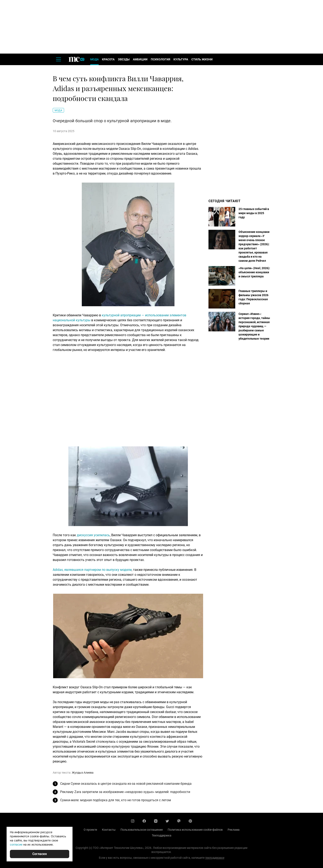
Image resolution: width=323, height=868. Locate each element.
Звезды (124, 59)
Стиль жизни (202, 59)
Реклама (234, 830)
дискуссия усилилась (93, 535)
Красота (108, 59)
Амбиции (140, 59)
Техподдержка (162, 835)
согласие (16, 844)
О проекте (90, 830)
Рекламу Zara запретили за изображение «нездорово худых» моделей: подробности (125, 792)
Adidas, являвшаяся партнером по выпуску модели (92, 570)
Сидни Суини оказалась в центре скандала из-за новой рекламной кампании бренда (126, 784)
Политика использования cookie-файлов (195, 830)
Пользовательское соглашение (142, 830)
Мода (94, 59)
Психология (160, 59)
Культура (181, 59)
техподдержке (215, 858)
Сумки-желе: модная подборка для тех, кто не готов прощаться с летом (116, 800)
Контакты (109, 830)
